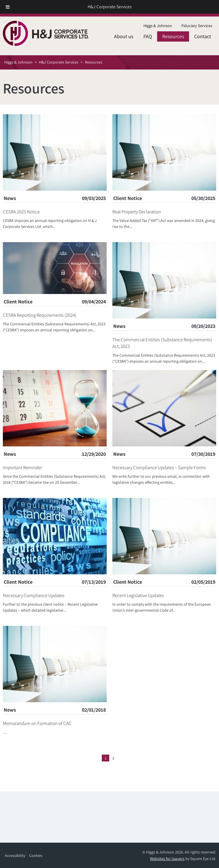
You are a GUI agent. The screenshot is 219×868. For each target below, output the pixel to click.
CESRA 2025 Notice (21, 212)
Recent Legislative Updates (138, 595)
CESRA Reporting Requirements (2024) (40, 315)
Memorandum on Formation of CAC (37, 723)
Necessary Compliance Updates (34, 595)
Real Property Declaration (137, 212)
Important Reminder (22, 467)
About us (124, 36)
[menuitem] (158, 26)
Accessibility (15, 855)
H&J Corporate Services (110, 7)
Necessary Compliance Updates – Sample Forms (159, 467)
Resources (173, 36)
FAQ (148, 36)
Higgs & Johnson (158, 25)
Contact (203, 36)
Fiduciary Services (197, 25)
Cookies (36, 855)
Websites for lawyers (167, 859)
